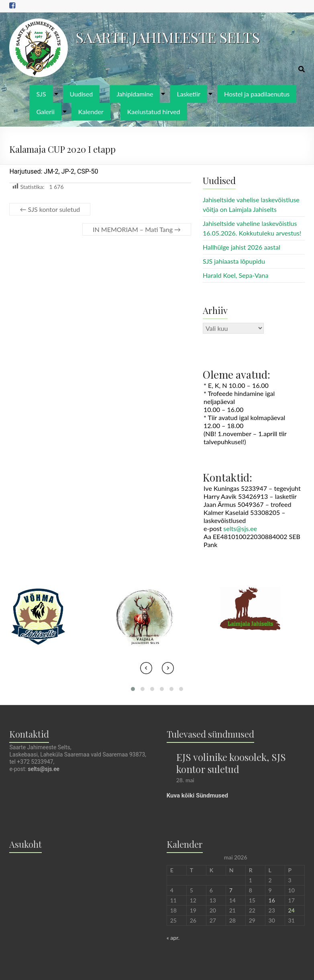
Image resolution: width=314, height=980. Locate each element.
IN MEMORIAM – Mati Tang (137, 229)
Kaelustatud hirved (154, 112)
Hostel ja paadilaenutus (257, 94)
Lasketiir (189, 94)
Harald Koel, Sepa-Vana (236, 275)
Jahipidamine (135, 94)
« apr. (173, 938)
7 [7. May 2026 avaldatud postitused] (231, 890)
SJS (41, 94)
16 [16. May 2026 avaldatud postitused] (272, 900)
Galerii (45, 112)
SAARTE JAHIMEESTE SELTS (168, 37)
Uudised (82, 94)
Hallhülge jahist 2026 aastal (242, 247)
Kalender (91, 112)
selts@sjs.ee (240, 528)
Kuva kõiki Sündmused (197, 795)
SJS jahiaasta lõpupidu (234, 261)
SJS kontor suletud (50, 209)
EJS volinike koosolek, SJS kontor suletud (231, 763)
